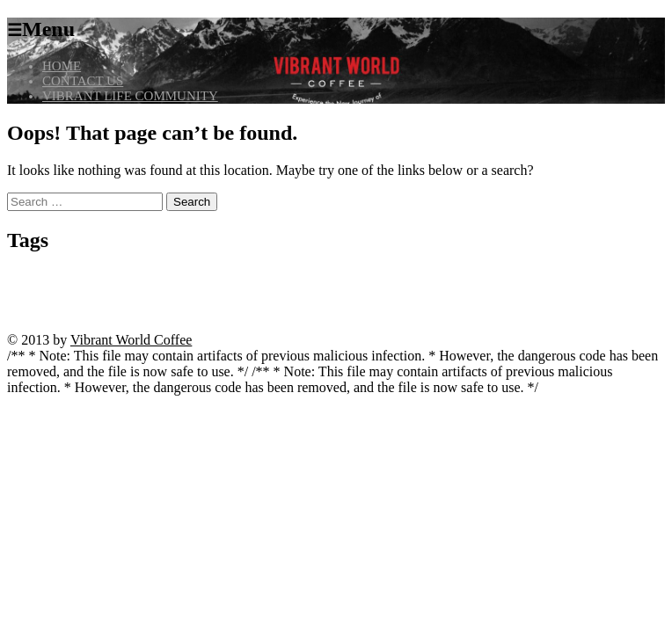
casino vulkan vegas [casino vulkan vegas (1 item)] (473, 278)
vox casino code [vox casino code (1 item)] (496, 310)
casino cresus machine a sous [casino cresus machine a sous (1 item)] (308, 278)
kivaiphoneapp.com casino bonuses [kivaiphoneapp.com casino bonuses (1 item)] (73, 294)
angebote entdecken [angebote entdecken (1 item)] (44, 278)
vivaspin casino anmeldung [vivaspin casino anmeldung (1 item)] (411, 310)
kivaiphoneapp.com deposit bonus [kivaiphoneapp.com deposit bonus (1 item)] (207, 294)
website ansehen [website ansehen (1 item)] (559, 310)
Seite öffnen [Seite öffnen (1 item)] (68, 310)
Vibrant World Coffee (131, 340)
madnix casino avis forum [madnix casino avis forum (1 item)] (451, 294)
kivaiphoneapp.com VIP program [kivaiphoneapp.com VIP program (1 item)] (337, 294)
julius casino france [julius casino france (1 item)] (607, 278)
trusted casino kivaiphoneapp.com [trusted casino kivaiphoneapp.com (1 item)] (292, 310)
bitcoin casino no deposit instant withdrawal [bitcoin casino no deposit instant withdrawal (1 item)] (167, 278)
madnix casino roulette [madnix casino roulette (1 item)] (546, 294)
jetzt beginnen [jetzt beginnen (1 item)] (541, 278)
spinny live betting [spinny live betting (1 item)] (129, 310)
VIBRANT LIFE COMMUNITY (130, 96)
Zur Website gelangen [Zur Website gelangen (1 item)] (113, 326)
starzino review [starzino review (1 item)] (196, 310)
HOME (62, 66)
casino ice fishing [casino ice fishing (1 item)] (400, 278)
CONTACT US (83, 81)
